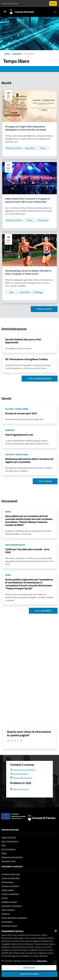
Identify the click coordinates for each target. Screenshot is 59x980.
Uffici (4, 845)
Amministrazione (10, 830)
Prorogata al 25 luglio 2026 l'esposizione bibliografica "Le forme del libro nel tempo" (26, 128)
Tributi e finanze (8, 910)
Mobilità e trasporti (9, 902)
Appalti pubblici (8, 890)
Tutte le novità (44, 309)
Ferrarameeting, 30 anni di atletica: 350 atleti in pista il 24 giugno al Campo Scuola (28, 272)
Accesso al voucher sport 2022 (21, 413)
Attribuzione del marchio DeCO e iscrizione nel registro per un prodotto (29, 460)
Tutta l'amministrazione (40, 379)
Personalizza (29, 968)
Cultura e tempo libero (11, 878)
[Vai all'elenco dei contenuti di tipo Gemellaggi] (38, 292)
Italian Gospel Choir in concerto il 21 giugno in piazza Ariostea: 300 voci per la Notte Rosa (28, 200)
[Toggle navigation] (5, 12)
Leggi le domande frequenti (23, 770)
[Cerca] (55, 12)
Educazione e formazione (12, 906)
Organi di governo (9, 837)
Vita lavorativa (7, 882)
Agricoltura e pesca (9, 926)
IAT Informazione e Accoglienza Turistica (26, 359)
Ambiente (5, 914)
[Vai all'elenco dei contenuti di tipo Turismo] (43, 148)
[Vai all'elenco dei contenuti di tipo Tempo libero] (30, 148)
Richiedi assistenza (19, 774)
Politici (4, 853)
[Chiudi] (56, 930)
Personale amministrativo (12, 857)
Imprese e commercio (10, 886)
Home (7, 54)
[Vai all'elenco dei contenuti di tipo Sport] (11, 292)
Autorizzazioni (7, 922)
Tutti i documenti (43, 611)
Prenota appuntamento (21, 778)
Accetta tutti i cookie (29, 974)
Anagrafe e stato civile (11, 874)
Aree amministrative (10, 841)
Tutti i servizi (45, 481)
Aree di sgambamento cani (19, 435)
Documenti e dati (8, 861)
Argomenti (17, 54)
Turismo (5, 898)
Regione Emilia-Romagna (10, 3)
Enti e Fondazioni (9, 849)
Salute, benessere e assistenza (14, 918)
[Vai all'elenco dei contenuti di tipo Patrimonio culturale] (14, 148)
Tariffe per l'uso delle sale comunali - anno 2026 (27, 551)
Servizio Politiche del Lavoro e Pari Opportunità (23, 341)
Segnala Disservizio (19, 789)
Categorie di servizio (12, 867)
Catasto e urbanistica (10, 894)
